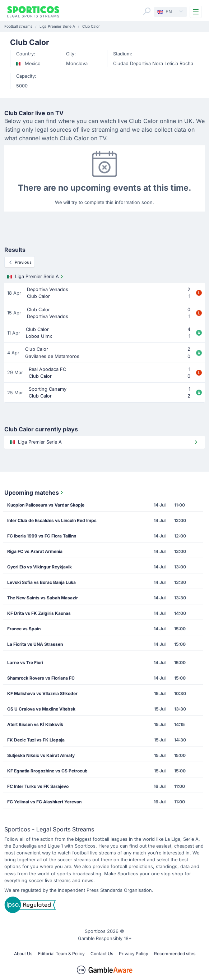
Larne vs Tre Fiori (25, 663)
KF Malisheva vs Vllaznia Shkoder (42, 693)
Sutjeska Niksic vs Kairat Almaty (41, 755)
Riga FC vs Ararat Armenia (35, 551)
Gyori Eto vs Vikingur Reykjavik (40, 567)
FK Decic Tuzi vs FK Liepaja (36, 740)
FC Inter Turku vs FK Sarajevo (38, 786)
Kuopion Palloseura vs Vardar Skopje (46, 505)
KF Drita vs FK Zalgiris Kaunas (39, 613)
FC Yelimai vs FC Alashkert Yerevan (44, 802)
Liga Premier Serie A (36, 277)
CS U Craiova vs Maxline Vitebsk (41, 709)
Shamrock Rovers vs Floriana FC (41, 678)
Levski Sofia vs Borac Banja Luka (41, 582)
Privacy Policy (134, 954)
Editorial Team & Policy (61, 954)
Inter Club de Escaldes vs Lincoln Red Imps (52, 520)
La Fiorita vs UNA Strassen (35, 644)
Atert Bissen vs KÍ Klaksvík (35, 724)
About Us (23, 954)
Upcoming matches (34, 493)
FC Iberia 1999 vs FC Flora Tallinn (42, 536)
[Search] (147, 11)
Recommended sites (175, 954)
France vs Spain (24, 629)
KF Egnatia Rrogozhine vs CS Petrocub (47, 771)
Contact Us (102, 954)
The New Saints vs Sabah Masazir (43, 598)
